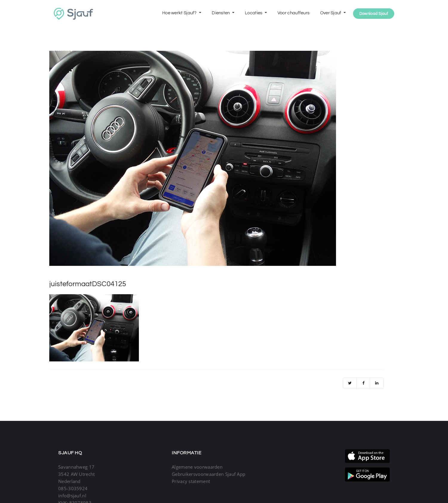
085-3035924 (73, 488)
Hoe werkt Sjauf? (180, 13)
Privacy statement (191, 481)
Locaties (254, 13)
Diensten (221, 13)
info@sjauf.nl (72, 496)
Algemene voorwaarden (197, 467)
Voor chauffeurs (294, 13)
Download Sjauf (374, 14)
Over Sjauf (331, 13)
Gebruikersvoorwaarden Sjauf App (208, 474)
